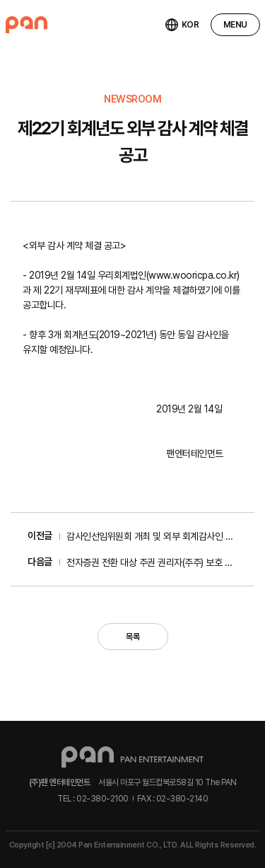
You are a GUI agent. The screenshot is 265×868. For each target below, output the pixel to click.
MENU (235, 25)
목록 (132, 637)
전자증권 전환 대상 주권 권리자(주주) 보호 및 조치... (152, 562)
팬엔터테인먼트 (26, 25)
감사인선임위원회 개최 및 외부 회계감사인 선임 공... (152, 536)
